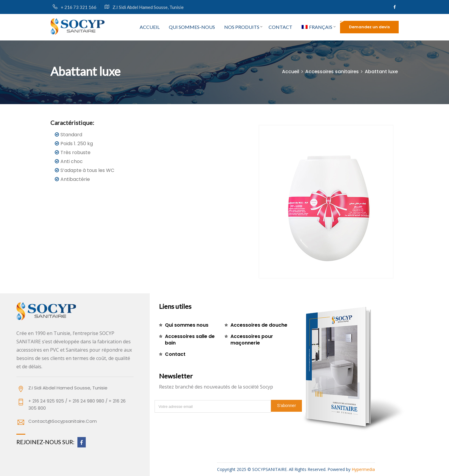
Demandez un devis (369, 27)
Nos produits (242, 27)
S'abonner (286, 405)
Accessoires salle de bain (190, 340)
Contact (280, 27)
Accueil (150, 27)
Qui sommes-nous (192, 27)
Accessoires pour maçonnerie (252, 340)
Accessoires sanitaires (331, 72)
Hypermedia (363, 469)
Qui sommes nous (187, 325)
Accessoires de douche (259, 325)
